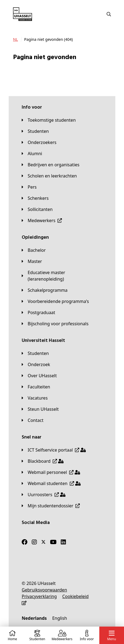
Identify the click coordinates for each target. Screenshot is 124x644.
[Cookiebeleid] (75, 596)
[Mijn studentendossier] (51, 506)
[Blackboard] (43, 461)
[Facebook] (25, 542)
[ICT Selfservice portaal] (54, 450)
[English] (59, 618)
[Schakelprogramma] (45, 290)
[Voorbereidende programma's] (55, 301)
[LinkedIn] (63, 542)
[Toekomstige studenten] (49, 120)
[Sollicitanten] (37, 209)
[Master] (32, 261)
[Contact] (33, 420)
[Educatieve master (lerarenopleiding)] (62, 276)
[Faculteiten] (36, 387)
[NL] (15, 39)
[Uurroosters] (44, 495)
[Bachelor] (34, 250)
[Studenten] (35, 131)
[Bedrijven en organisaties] (51, 165)
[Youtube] (53, 542)
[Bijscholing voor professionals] (55, 324)
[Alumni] (32, 154)
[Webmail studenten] (51, 483)
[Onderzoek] (36, 364)
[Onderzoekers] (39, 142)
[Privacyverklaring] (39, 596)
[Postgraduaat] (38, 312)
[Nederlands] (34, 618)
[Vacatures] (35, 398)
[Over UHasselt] (39, 376)
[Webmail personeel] (51, 472)
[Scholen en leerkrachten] (49, 176)
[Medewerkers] (42, 220)
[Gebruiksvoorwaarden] (44, 590)
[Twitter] (43, 542)
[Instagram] (34, 542)
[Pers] (29, 187)
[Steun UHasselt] (40, 409)
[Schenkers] (35, 198)
